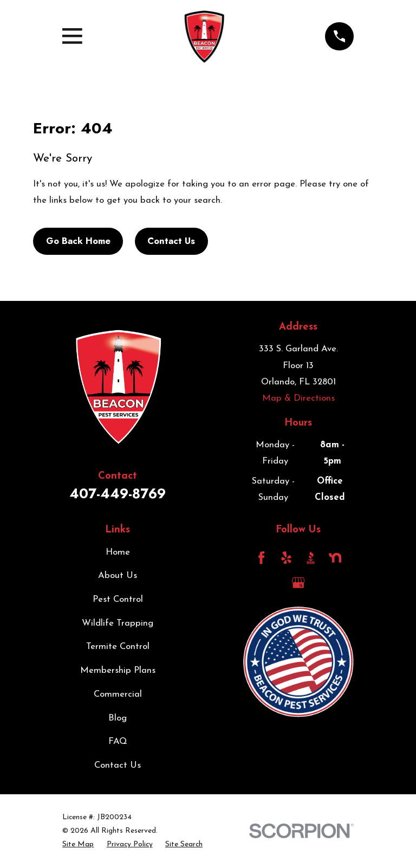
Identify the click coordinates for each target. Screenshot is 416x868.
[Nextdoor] (335, 558)
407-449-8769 (118, 493)
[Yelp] (286, 558)
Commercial (118, 694)
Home (118, 552)
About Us (118, 576)
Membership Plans (118, 670)
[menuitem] (78, 844)
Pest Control (118, 599)
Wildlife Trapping (118, 623)
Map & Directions (298, 398)
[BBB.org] (311, 558)
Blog (118, 718)
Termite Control (118, 647)
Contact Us (171, 241)
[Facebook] (261, 558)
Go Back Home (78, 241)
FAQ (118, 741)
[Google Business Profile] (298, 583)
